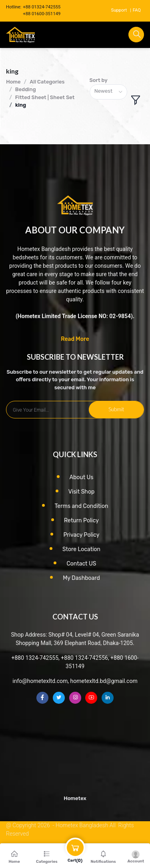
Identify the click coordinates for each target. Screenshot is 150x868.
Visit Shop (82, 492)
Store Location (81, 549)
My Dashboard (81, 578)
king (21, 105)
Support (119, 10)
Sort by (99, 80)
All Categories (47, 82)
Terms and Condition (82, 506)
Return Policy (81, 521)
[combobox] (108, 92)
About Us (82, 477)
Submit (116, 409)
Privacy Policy (81, 535)
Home (13, 82)
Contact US (81, 564)
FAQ (137, 10)
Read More (75, 339)
